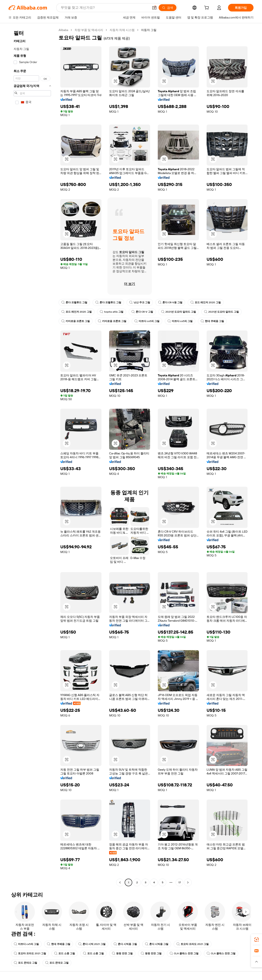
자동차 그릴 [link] (149, 30)
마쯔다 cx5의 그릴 (147, 321)
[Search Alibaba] (105, 8)
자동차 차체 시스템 (122, 30)
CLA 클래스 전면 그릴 (184, 953)
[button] (154, 8)
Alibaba (63, 30)
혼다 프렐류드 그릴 (74, 302)
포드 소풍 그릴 (65, 953)
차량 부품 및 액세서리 (89, 30)
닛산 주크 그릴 (140, 302)
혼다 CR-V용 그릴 (170, 302)
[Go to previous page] (120, 882)
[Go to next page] (188, 882)
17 (180, 882)
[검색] (168, 8)
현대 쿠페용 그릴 (212, 321)
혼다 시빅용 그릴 (125, 944)
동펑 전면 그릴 (122, 953)
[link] (256, 940)
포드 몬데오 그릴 (25, 963)
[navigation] (32, 457)
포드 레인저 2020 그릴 (206, 302)
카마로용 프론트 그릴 (76, 321)
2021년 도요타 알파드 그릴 (179, 312)
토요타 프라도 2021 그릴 (193, 944)
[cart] (207, 8)
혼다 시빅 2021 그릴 (92, 944)
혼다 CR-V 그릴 (142, 312)
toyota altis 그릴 (112, 312)
